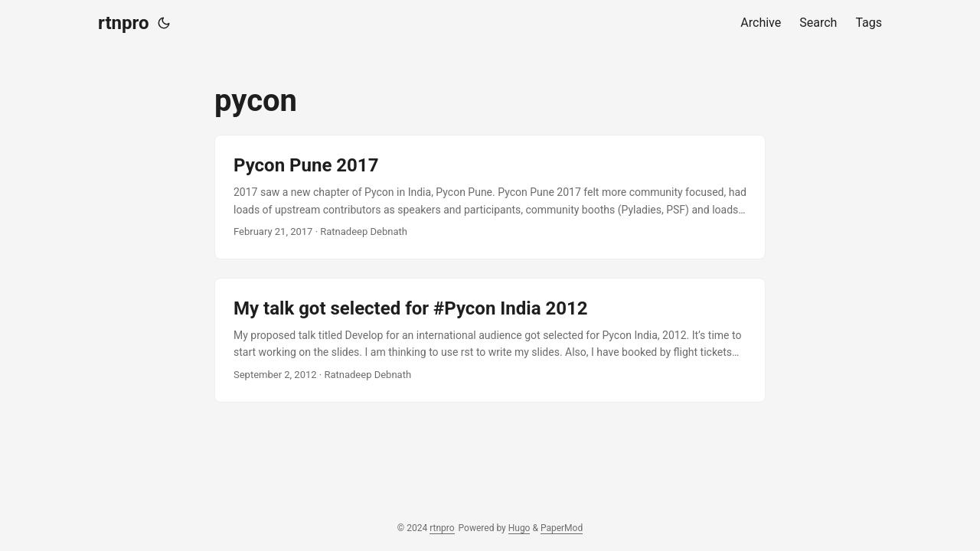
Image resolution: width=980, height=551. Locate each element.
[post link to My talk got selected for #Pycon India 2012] (490, 340)
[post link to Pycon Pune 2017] (490, 197)
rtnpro (123, 23)
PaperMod (562, 528)
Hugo (519, 528)
